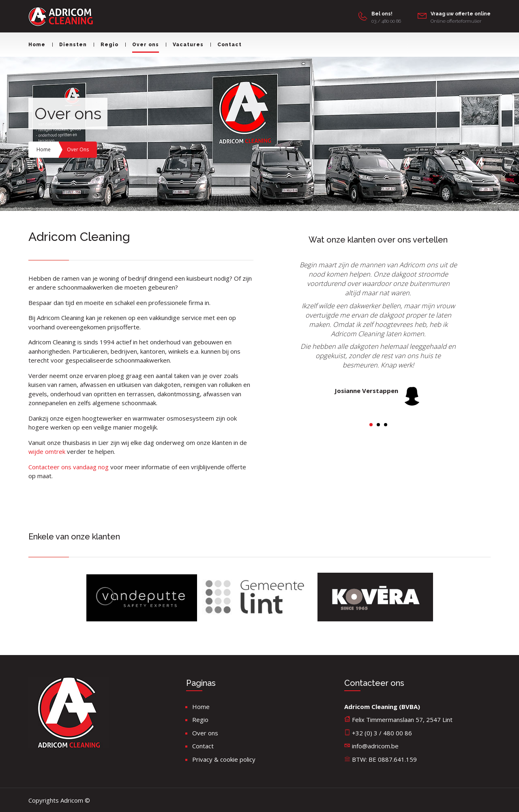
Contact (226, 45)
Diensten (70, 45)
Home (37, 45)
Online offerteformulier (456, 21)
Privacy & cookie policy (224, 759)
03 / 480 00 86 (386, 21)
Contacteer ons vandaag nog (69, 467)
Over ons (142, 45)
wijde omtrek (48, 451)
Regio (106, 45)
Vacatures (185, 45)
